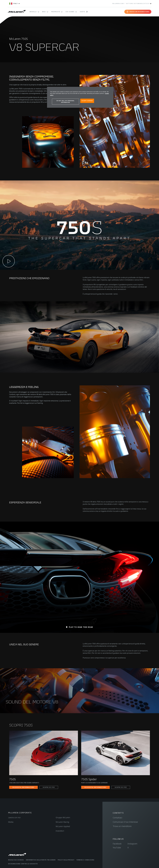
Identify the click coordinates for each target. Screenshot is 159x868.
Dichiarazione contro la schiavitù (23, 864)
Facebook (117, 844)
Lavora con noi (14, 817)
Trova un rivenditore (122, 826)
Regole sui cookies (16, 860)
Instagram (132, 844)
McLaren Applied (63, 826)
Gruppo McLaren (63, 817)
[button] (79, 225)
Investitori (60, 831)
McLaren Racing (62, 822)
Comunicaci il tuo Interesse (125, 822)
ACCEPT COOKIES (87, 101)
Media (11, 822)
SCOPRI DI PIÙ (49, 787)
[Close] (111, 89)
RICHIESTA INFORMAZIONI (23, 787)
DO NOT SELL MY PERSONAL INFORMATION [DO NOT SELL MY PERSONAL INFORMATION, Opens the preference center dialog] (66, 102)
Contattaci (117, 818)
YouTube (117, 848)
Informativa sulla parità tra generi (41, 860)
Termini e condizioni (85, 860)
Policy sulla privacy (66, 860)
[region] (80, 97)
